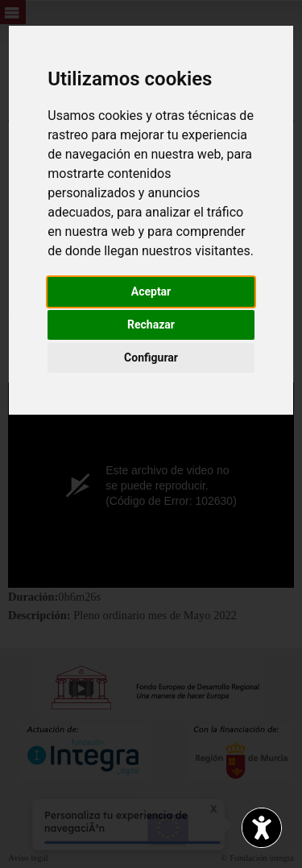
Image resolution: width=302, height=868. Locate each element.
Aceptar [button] (151, 291)
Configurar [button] (151, 358)
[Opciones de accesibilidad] (262, 828)
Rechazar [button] (151, 324)
